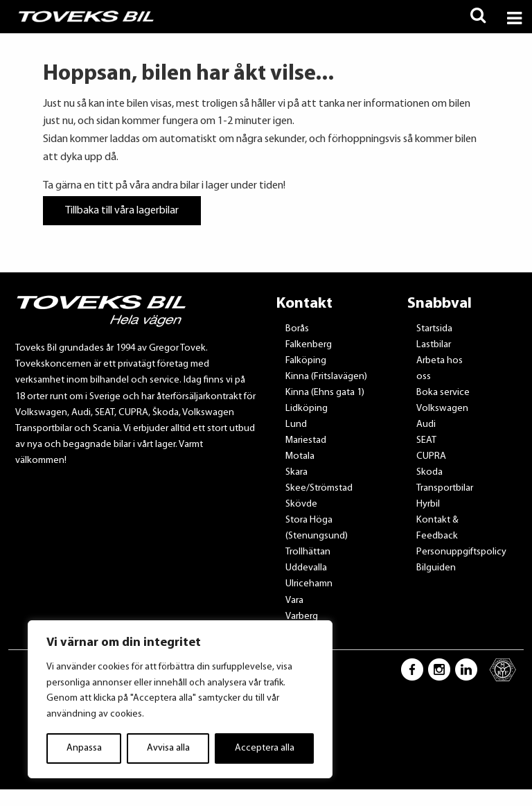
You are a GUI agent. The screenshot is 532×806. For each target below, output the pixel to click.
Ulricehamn (309, 584)
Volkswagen (442, 409)
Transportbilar (445, 488)
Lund (296, 424)
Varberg (302, 616)
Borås (297, 329)
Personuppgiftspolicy (461, 552)
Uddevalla (306, 568)
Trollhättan (308, 552)
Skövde (301, 504)
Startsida (434, 329)
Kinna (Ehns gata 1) (325, 393)
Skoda (429, 472)
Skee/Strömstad (319, 488)
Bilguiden (436, 568)
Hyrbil (428, 504)
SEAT (426, 440)
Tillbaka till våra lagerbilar (122, 211)
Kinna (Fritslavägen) (326, 377)
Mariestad (306, 440)
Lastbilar (434, 345)
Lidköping (307, 409)
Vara (294, 601)
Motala (300, 456)
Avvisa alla (168, 748)
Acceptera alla (265, 748)
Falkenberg (309, 345)
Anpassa (84, 748)
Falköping (306, 361)
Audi (426, 424)
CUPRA (431, 456)
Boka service (443, 393)
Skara (296, 472)
